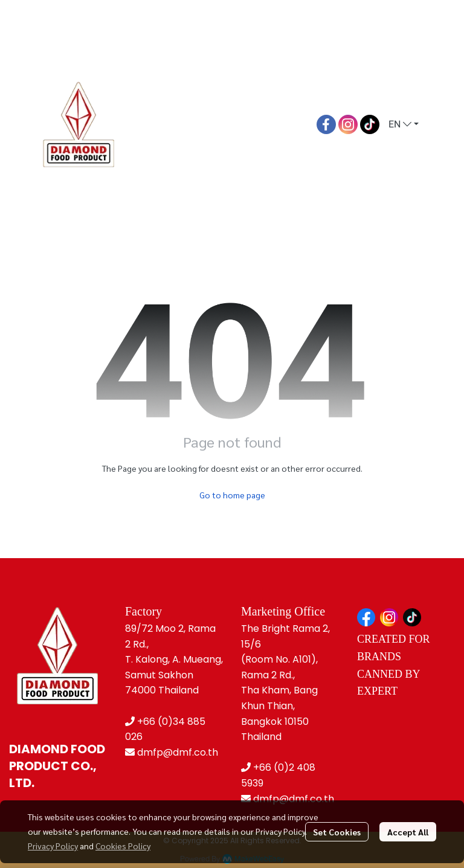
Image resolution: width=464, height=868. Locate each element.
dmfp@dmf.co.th (178, 752)
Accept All (408, 832)
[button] (404, 124)
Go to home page (232, 495)
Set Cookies (337, 832)
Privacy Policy (53, 846)
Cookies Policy (123, 846)
